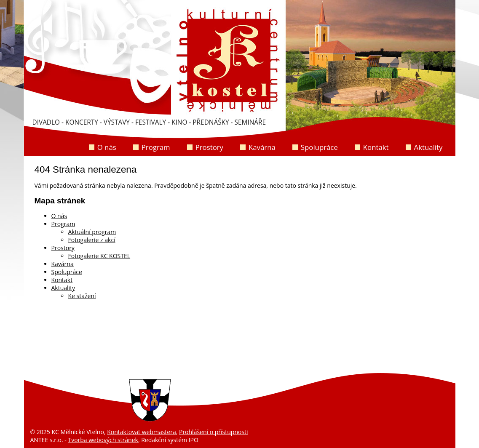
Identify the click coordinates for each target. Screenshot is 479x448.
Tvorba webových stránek (103, 440)
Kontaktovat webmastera (142, 432)
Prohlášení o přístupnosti (214, 432)
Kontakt (376, 147)
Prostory (209, 147)
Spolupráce (319, 147)
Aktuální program (92, 232)
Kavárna (262, 147)
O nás (107, 147)
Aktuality (428, 147)
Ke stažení (82, 296)
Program (156, 147)
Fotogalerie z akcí (92, 240)
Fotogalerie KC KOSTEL (99, 256)
